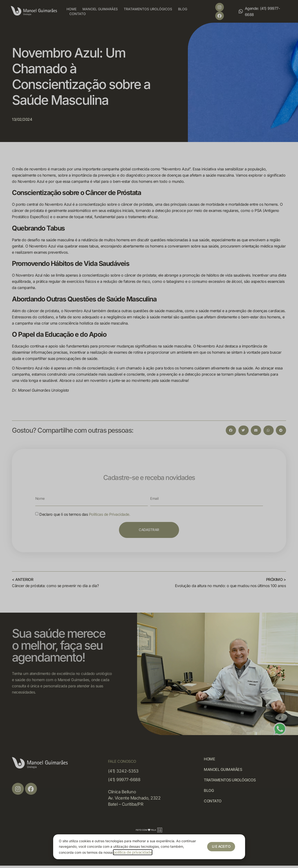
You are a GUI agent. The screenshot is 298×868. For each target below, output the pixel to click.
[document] (149, 434)
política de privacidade (133, 852)
